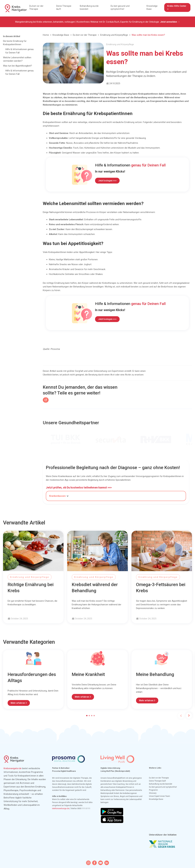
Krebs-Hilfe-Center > (177, 7)
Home (46, 35)
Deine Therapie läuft (64, 7)
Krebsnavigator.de (13, 768)
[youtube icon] (101, 863)
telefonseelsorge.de (61, 809)
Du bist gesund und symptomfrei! (120, 7)
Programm (153, 790)
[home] (16, 8)
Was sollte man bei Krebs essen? (148, 35)
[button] (60, 496)
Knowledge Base (152, 7)
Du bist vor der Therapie (36, 7)
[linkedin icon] (107, 863)
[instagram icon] (88, 863)
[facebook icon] (94, 863)
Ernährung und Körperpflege (114, 35)
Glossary (153, 793)
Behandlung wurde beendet (89, 7)
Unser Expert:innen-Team (160, 796)
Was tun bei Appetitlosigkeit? (18, 66)
